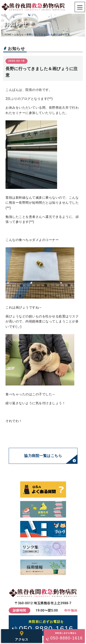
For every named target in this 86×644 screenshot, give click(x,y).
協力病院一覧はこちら (43, 456)
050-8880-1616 (46, 626)
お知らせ (19, 35)
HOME (8, 35)
